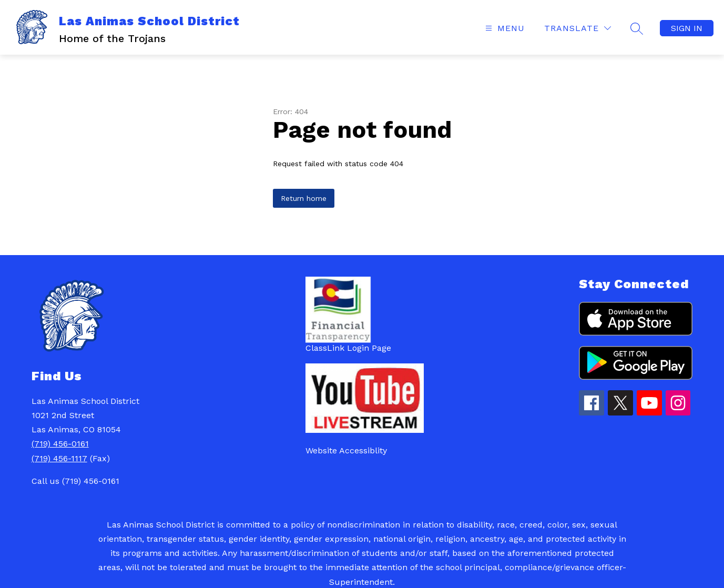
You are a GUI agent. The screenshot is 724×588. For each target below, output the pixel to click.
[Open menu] (504, 28)
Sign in (687, 28)
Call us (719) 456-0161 (75, 481)
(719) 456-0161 (60, 444)
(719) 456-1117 (59, 458)
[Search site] (637, 28)
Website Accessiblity (346, 450)
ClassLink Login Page (348, 348)
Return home (304, 198)
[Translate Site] (578, 28)
